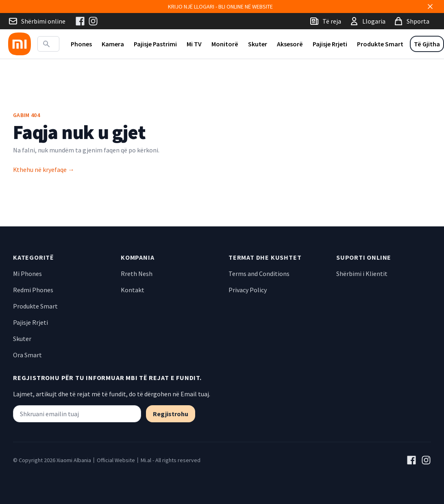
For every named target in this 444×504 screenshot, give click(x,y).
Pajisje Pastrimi (155, 44)
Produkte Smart (380, 44)
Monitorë (225, 44)
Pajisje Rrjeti (330, 44)
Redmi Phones (33, 290)
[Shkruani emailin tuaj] (77, 414)
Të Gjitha (427, 44)
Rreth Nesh (137, 274)
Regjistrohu (171, 414)
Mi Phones (27, 274)
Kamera (113, 44)
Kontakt (133, 290)
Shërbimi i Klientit (362, 274)
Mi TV (194, 44)
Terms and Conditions (259, 274)
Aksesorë (290, 44)
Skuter (258, 44)
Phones (81, 44)
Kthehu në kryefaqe (44, 169)
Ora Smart (27, 355)
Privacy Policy (248, 290)
